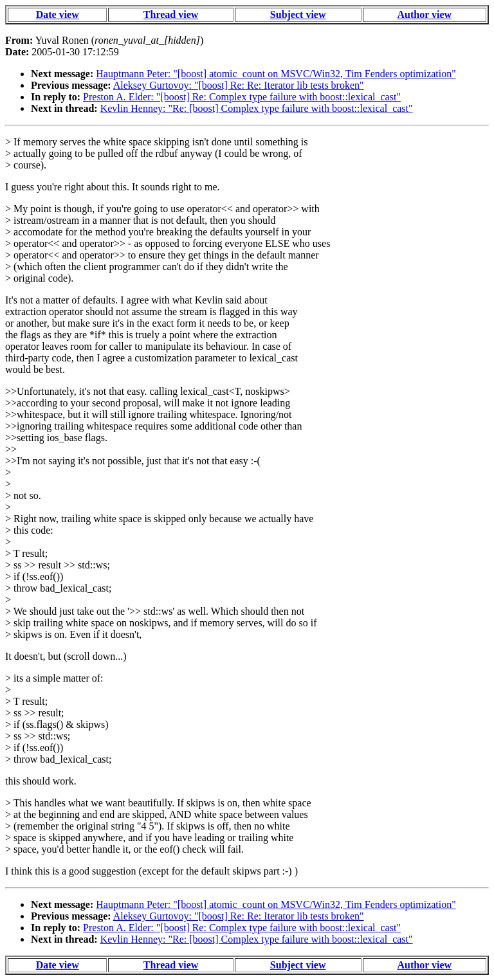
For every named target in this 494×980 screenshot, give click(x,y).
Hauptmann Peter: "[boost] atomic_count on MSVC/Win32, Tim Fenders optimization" (276, 74)
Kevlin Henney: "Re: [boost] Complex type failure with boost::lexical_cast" (257, 108)
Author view (425, 14)
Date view (58, 14)
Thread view (171, 14)
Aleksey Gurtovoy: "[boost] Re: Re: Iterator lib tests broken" (239, 85)
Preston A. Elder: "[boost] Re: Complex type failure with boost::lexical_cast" (242, 97)
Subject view (298, 14)
